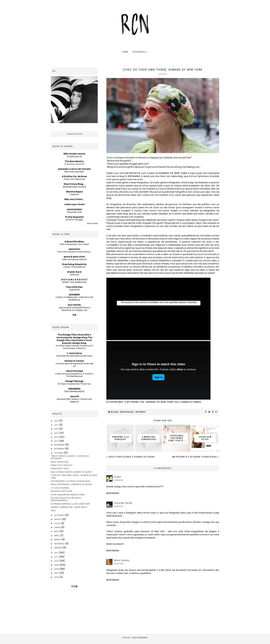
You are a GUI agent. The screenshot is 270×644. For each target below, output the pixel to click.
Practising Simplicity (74, 264)
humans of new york (173, 173)
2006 (57, 577)
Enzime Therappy (74, 220)
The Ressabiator (74, 161)
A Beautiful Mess (74, 242)
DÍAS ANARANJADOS (74, 391)
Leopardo (74, 194)
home (125, 52)
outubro (59, 453)
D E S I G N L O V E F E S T (74, 280)
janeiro (59, 548)
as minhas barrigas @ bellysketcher (70, 504)
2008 (57, 569)
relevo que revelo (74, 204)
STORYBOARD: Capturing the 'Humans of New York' (140, 402)
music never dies (60, 462)
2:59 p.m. (119, 506)
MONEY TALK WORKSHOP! (74, 282)
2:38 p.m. (119, 480)
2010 (57, 561)
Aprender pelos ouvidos (74, 187)
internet (141, 412)
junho (58, 527)
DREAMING (74, 389)
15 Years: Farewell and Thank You (74, 384)
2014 (57, 437)
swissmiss (74, 249)
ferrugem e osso (60, 468)
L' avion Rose (74, 353)
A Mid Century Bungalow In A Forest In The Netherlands (74, 375)
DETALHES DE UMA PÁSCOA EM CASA (74, 356)
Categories (139, 52)
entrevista (133, 173)
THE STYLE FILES (74, 371)
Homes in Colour (74, 361)
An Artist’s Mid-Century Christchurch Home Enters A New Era (74, 347)
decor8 (74, 396)
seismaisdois (74, 209)
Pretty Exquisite (74, 217)
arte (53, 511)
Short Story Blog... (74, 184)
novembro (60, 449)
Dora (118, 477)
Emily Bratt (74, 290)
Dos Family (74, 305)
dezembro (60, 445)
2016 (57, 429)
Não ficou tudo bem (74, 172)
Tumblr (185, 402)
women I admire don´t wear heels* (69, 507)
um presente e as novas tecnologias (195, 457)
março (58, 539)
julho (58, 523)
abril (57, 535)
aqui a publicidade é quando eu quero (131, 457)
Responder (113, 493)
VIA (74, 315)
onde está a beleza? (62, 465)
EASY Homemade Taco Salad (74, 244)
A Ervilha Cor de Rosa (74, 176)
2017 (57, 425)
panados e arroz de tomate (74, 169)
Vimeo (197, 402)
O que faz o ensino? (74, 164)
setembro (60, 515)
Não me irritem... (74, 199)
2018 (57, 421)
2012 (57, 553)
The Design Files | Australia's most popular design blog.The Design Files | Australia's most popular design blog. (74, 339)
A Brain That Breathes (74, 267)
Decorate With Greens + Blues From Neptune (74, 400)
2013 (57, 441)
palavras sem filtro (62, 491)
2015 (57, 433)
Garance (74, 275)
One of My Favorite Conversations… (74, 252)
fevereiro (60, 544)
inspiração (127, 412)
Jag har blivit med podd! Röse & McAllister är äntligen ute (74, 309)
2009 (57, 565)
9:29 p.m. (119, 564)
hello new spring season (74, 259)
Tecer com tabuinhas (74, 179)
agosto (58, 519)
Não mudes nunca (74, 154)
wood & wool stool (74, 257)
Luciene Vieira (123, 503)
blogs (115, 412)
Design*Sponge (74, 381)
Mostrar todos (92, 223)
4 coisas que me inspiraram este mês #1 (74, 365)
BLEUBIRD (74, 295)
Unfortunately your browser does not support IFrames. (158, 309)
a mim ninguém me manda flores (68, 495)
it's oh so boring (60, 488)
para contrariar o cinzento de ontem (71, 484)
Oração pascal (74, 156)
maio (57, 531)
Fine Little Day (74, 287)
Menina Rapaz (74, 192)
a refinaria (133, 176)
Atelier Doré (74, 272)
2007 (57, 573)
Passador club (74, 212)
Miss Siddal (122, 560)
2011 (57, 557)
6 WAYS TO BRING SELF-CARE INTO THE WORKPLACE (74, 299)
